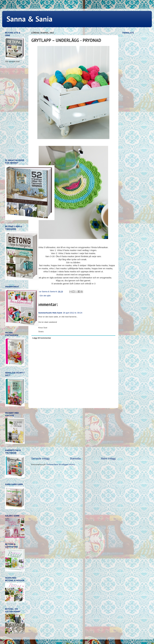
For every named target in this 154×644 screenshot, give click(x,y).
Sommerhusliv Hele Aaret (50, 313)
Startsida (75, 458)
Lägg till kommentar (42, 338)
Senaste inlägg (40, 458)
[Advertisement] (73, 432)
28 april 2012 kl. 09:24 (73, 313)
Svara (41, 332)
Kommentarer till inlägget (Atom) (61, 464)
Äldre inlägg (108, 458)
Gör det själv (45, 296)
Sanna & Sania (29, 19)
